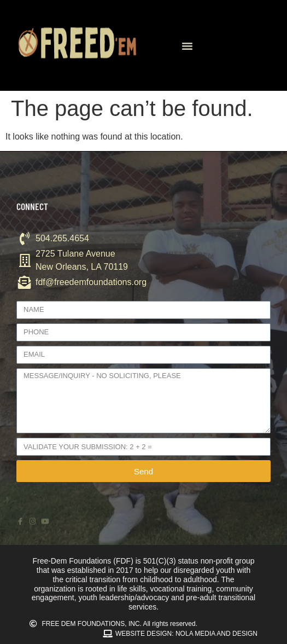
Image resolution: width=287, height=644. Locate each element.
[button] (188, 45)
